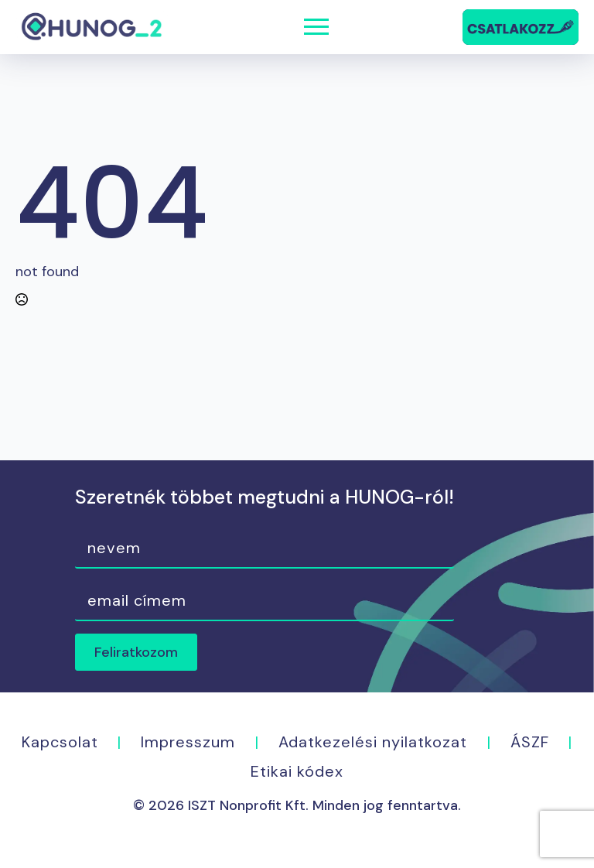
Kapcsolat (60, 742)
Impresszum (188, 742)
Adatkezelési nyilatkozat (373, 742)
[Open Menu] (316, 27)
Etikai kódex (297, 771)
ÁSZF (530, 742)
